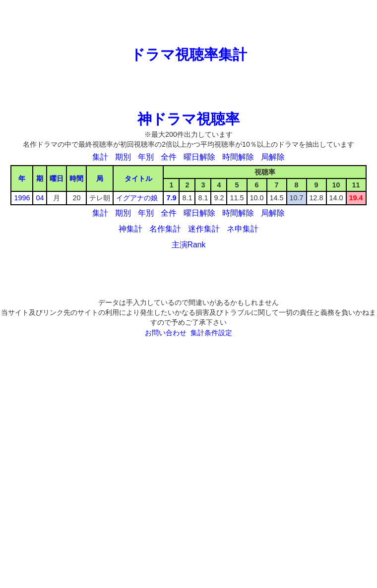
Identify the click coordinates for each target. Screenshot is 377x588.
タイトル (138, 178)
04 (40, 198)
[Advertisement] (188, 22)
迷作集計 (204, 229)
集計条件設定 (211, 333)
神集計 (130, 229)
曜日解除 (199, 157)
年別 (146, 157)
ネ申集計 (243, 229)
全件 (169, 157)
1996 (22, 198)
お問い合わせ (166, 333)
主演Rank (189, 245)
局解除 (273, 157)
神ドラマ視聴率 (188, 119)
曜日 (57, 178)
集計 (100, 157)
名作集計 (165, 229)
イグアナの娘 (137, 198)
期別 (123, 157)
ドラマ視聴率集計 (189, 55)
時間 (76, 178)
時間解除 (238, 157)
